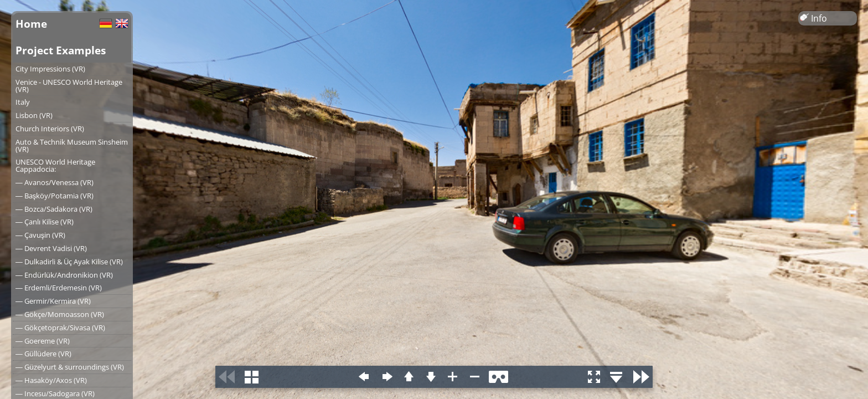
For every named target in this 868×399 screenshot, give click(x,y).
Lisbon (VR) (34, 115)
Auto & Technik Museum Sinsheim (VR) (72, 145)
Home (31, 24)
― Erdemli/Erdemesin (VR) (59, 288)
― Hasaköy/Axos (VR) (51, 380)
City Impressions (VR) (50, 69)
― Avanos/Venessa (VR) (55, 182)
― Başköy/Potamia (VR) (55, 196)
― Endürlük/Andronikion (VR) (64, 275)
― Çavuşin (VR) (40, 235)
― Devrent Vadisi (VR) (51, 248)
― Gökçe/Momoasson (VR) (60, 314)
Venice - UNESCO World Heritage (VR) (69, 86)
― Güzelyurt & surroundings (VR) (70, 367)
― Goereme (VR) (43, 341)
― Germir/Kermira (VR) (53, 301)
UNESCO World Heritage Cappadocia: (55, 165)
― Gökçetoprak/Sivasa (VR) (60, 328)
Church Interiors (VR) (50, 129)
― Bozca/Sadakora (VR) (54, 209)
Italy (23, 102)
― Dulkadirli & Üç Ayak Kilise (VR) (69, 262)
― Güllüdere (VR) (43, 354)
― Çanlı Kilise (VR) (45, 222)
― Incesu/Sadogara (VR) (55, 393)
